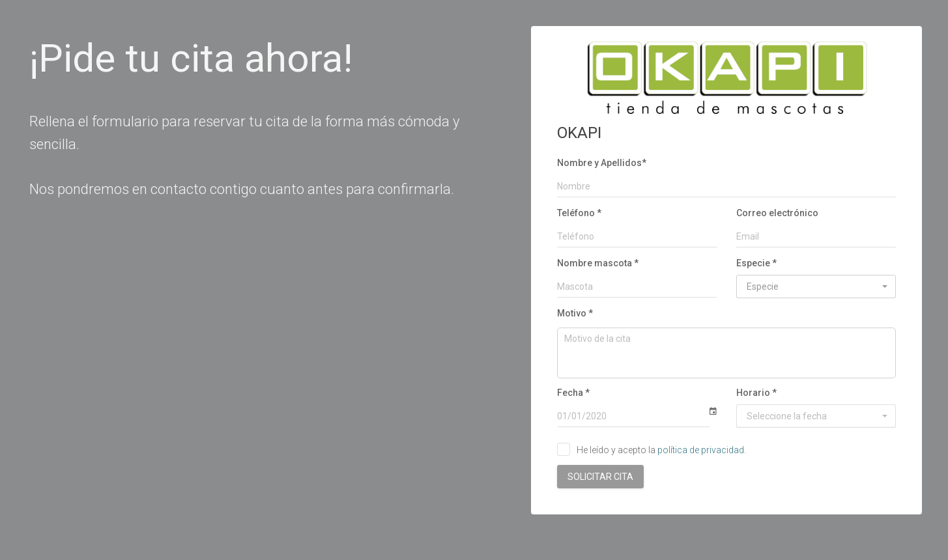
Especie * (756, 263)
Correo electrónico (777, 213)
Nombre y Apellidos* (602, 163)
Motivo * (575, 313)
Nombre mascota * (598, 263)
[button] (816, 287)
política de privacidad (701, 450)
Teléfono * (579, 213)
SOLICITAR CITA (600, 477)
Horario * (756, 393)
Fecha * (573, 393)
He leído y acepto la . (661, 450)
